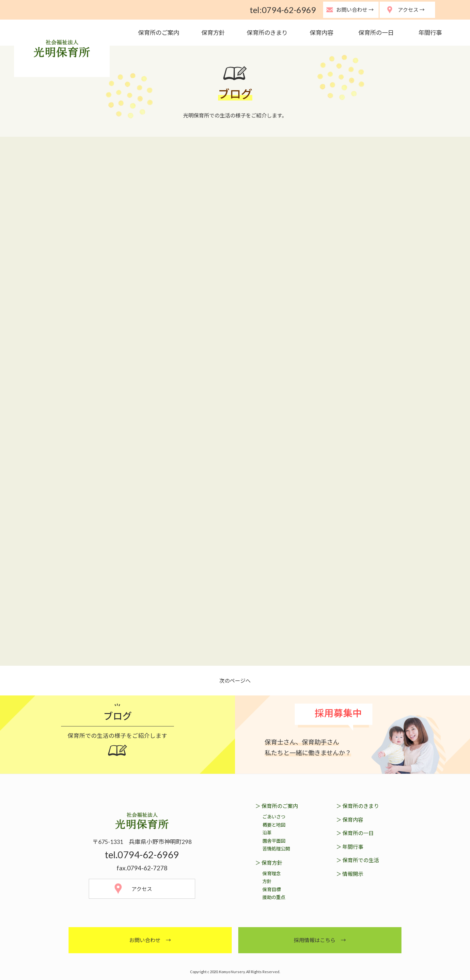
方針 (267, 881)
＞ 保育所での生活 (358, 860)
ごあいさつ (274, 817)
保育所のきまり (267, 33)
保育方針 (213, 33)
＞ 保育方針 (269, 863)
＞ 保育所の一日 (355, 833)
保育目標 (272, 889)
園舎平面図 (274, 841)
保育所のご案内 (159, 33)
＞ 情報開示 (350, 874)
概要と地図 (274, 825)
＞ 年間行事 (350, 847)
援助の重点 (274, 897)
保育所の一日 (376, 33)
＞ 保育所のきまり (358, 806)
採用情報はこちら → (320, 940)
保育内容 (321, 33)
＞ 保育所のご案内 (277, 806)
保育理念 (272, 873)
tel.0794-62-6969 (142, 855)
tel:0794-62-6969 (283, 10)
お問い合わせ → (150, 940)
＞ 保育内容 (350, 820)
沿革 (267, 833)
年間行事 (430, 33)
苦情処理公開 (276, 849)
